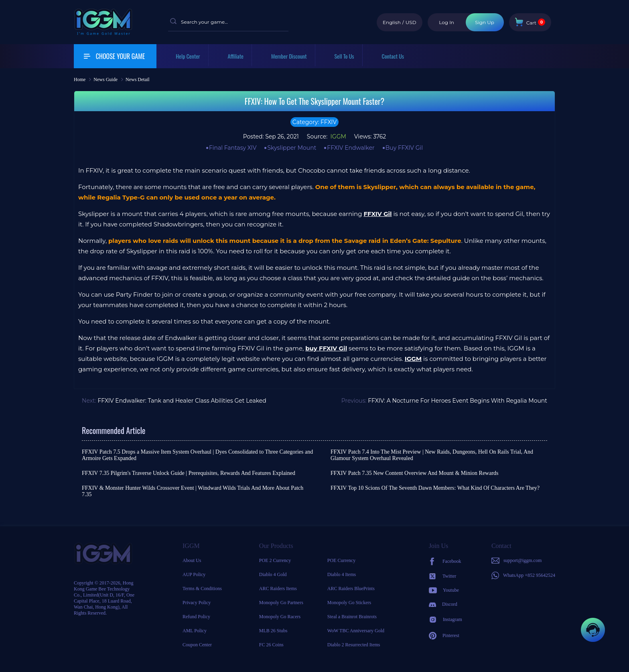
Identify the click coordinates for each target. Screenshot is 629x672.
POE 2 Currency (275, 560)
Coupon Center (197, 645)
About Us (192, 560)
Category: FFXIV (314, 122)
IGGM (338, 136)
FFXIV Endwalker (351, 148)
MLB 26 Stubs (273, 631)
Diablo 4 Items (342, 574)
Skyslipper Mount (292, 148)
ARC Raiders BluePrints (351, 589)
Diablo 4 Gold (273, 574)
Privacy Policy (197, 603)
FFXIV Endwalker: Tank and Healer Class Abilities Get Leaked (182, 401)
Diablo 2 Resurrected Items (354, 645)
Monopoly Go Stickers (349, 603)
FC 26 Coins (271, 645)
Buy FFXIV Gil (404, 148)
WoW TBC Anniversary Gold (356, 631)
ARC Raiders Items (278, 589)
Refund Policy (196, 617)
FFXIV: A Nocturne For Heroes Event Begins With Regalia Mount (458, 401)
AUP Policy (194, 574)
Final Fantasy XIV (233, 148)
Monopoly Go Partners (281, 603)
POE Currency (341, 560)
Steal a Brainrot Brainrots (352, 617)
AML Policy (195, 631)
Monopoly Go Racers (280, 617)
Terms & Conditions (202, 589)
